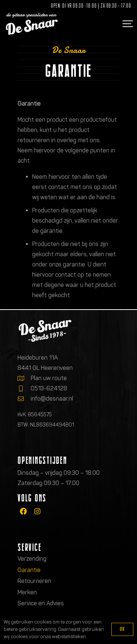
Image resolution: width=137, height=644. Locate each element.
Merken (27, 592)
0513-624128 (49, 388)
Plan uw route (49, 378)
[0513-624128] (24, 389)
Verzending (32, 559)
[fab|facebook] (23, 511)
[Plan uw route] (24, 378)
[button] (127, 24)
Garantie (29, 570)
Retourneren (34, 581)
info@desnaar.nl (52, 399)
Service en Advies (41, 603)
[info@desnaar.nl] (24, 399)
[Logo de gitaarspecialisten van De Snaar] (32, 24)
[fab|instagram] (37, 511)
